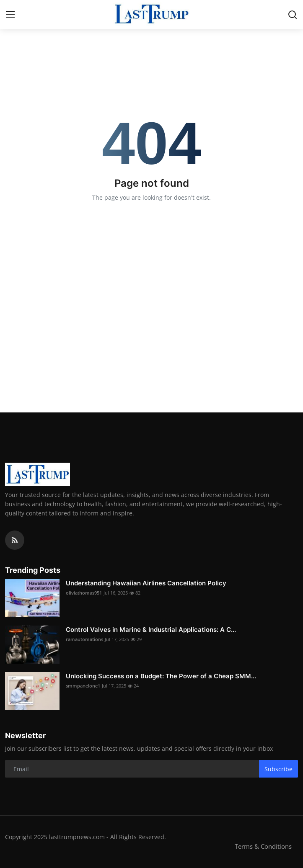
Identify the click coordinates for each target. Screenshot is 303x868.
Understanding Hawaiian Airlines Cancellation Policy (146, 583)
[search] (293, 15)
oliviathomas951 (84, 593)
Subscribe (278, 769)
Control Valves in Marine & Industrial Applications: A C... (151, 630)
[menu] (10, 15)
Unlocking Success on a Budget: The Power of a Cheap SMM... (161, 676)
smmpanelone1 (83, 686)
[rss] (15, 540)
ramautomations (84, 639)
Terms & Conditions (263, 846)
